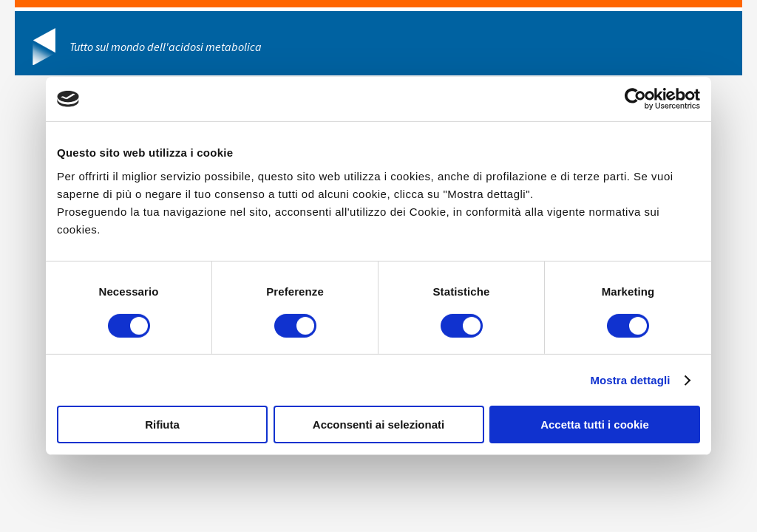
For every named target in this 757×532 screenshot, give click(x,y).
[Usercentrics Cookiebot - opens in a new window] (635, 99)
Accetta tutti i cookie (595, 424)
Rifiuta (162, 424)
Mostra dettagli (630, 380)
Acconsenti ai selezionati (378, 424)
